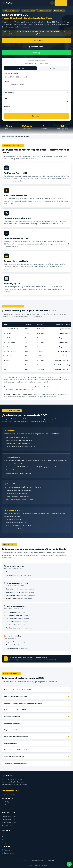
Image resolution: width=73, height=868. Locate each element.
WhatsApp (36, 53)
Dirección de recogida (11, 73)
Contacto (44, 865)
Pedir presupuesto (37, 47)
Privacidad (37, 865)
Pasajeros (7, 106)
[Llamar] (69, 858)
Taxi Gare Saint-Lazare (17, 622)
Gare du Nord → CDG (20, 592)
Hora (6, 98)
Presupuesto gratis (8, 843)
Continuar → (36, 116)
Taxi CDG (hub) (7, 802)
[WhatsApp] (69, 864)
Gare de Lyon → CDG (20, 589)
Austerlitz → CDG (19, 599)
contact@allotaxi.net (9, 794)
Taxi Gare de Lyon (15, 612)
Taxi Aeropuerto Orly (19, 575)
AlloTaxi (7, 3)
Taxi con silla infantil (17, 645)
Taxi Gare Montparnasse (18, 615)
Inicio (3, 137)
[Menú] (69, 3)
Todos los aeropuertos (9, 808)
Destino (7, 81)
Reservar (61, 3)
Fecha (6, 89)
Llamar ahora (37, 41)
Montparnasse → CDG (21, 595)
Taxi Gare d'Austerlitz (19, 628)
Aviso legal (29, 865)
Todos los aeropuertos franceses (21, 572)
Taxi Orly (5, 805)
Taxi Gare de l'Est (17, 625)
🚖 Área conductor (8, 853)
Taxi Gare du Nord (18, 619)
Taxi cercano (6, 834)
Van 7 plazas (6, 837)
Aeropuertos (10, 137)
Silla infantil (5, 840)
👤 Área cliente (7, 850)
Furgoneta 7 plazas (17, 642)
